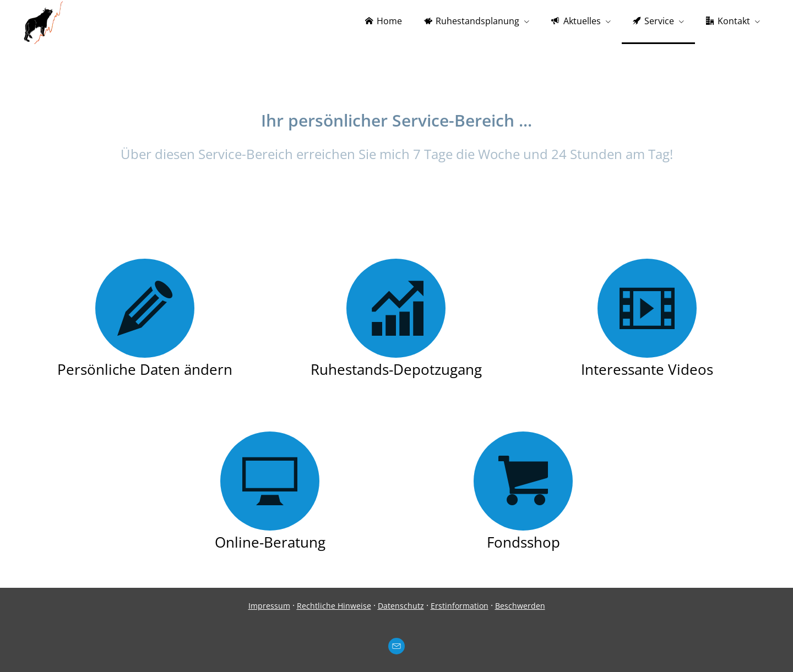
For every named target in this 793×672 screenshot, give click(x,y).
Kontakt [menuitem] (728, 21)
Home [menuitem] (384, 21)
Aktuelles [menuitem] (576, 21)
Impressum (269, 606)
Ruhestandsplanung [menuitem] (472, 21)
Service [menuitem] (653, 21)
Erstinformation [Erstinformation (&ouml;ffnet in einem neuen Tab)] (460, 606)
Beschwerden (520, 606)
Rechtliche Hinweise (334, 606)
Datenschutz (401, 606)
